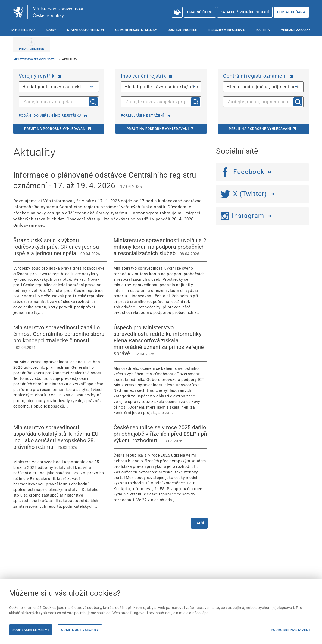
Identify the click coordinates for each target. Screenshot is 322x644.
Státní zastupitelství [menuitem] (85, 30)
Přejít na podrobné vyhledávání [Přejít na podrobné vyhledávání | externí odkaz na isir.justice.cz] (158, 129)
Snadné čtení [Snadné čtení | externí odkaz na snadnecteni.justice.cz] (200, 12)
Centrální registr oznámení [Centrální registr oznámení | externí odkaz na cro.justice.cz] (255, 76)
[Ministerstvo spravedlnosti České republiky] (49, 12)
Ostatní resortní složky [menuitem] (136, 30)
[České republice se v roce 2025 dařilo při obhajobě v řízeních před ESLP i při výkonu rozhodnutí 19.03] (160, 463)
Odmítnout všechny (80, 630)
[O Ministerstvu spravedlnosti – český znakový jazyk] (177, 12)
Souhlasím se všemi (31, 630)
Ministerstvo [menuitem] (23, 30)
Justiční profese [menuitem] (182, 30)
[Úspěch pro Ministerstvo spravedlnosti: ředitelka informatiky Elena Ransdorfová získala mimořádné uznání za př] (160, 370)
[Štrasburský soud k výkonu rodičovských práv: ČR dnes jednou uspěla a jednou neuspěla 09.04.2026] (60, 276)
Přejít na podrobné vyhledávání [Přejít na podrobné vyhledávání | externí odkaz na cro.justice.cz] (260, 129)
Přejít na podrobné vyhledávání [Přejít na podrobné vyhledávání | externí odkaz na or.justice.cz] (55, 129)
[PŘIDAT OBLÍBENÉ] (32, 44)
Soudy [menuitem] (51, 30)
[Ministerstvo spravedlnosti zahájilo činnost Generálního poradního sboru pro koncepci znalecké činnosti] (60, 367)
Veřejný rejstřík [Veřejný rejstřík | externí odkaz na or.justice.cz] (37, 76)
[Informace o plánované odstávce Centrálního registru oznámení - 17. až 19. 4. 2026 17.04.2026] (110, 199)
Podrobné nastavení (290, 630)
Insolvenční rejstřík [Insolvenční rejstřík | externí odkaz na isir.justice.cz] (144, 76)
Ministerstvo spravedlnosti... (36, 59)
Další (199, 523)
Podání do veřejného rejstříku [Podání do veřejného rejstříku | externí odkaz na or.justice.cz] (50, 116)
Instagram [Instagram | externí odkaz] (243, 216)
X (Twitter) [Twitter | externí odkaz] (245, 194)
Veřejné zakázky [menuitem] (296, 30)
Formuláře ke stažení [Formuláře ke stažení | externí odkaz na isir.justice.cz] (143, 116)
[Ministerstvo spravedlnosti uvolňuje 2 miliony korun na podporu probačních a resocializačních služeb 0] (160, 276)
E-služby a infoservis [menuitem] (227, 30)
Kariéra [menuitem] (263, 30)
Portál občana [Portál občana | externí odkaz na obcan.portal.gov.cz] (291, 12)
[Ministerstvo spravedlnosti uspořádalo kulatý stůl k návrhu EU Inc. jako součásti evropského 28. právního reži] (60, 467)
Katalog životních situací (245, 12)
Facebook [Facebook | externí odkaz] (243, 172)
